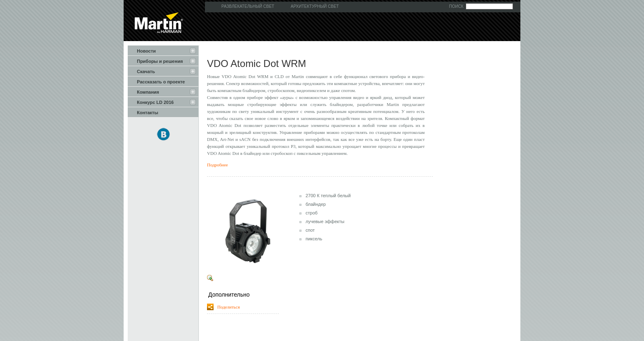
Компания (143, 92)
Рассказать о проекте (156, 81)
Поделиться (227, 307)
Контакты (143, 112)
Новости (142, 51)
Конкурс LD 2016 (151, 102)
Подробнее (217, 165)
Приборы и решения (155, 61)
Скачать (141, 71)
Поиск (456, 6)
